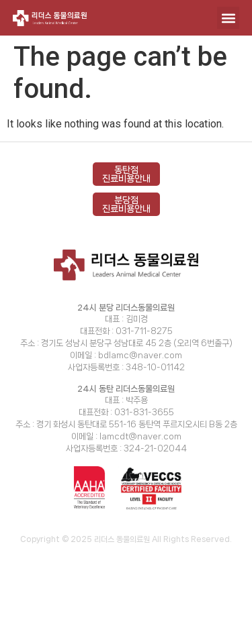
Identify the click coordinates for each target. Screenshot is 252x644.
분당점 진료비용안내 (126, 204)
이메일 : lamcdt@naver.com (126, 436)
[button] (228, 18)
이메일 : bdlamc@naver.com (126, 355)
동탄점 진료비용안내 (126, 174)
